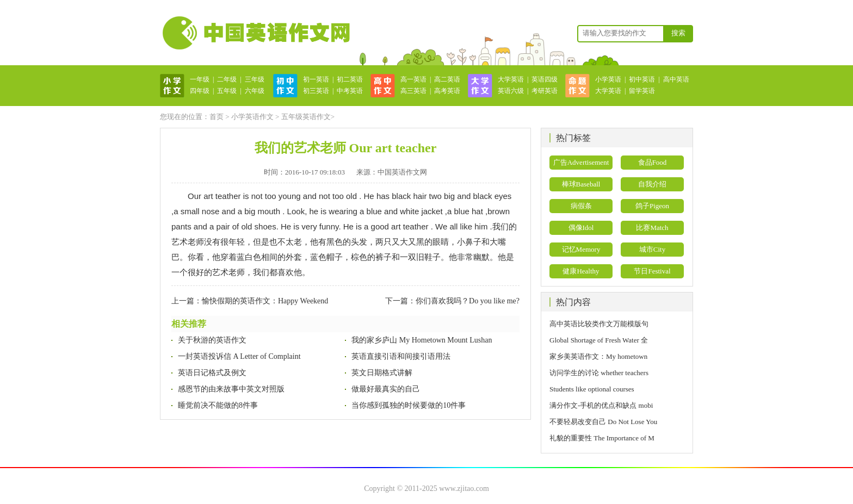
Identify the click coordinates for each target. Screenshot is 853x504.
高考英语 (447, 91)
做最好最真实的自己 (386, 389)
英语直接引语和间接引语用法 (401, 356)
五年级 (227, 91)
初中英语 (642, 79)
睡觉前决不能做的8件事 (218, 405)
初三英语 (316, 91)
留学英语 (642, 91)
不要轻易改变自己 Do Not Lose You (603, 422)
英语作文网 (255, 33)
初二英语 (350, 79)
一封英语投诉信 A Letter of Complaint (239, 356)
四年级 (200, 91)
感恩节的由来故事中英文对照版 (231, 389)
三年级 (255, 79)
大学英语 (511, 79)
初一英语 (316, 79)
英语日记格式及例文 (212, 373)
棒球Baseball (581, 184)
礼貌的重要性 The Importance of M (602, 438)
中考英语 (350, 91)
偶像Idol (581, 228)
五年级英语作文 (306, 117)
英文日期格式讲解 (382, 373)
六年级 (255, 91)
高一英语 (413, 79)
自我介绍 (652, 184)
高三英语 (413, 91)
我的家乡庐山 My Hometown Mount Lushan (422, 340)
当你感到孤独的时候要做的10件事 (409, 405)
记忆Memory (581, 249)
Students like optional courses (595, 389)
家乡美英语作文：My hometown (598, 356)
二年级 (227, 79)
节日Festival (652, 271)
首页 (217, 117)
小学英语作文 (252, 117)
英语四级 (545, 79)
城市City (652, 249)
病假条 (581, 206)
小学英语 (608, 79)
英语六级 (511, 91)
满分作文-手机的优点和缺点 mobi (601, 405)
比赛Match (652, 228)
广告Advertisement (581, 162)
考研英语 (545, 91)
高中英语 (676, 79)
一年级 (200, 79)
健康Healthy (581, 271)
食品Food (653, 162)
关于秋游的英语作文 (212, 340)
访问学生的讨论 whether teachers (599, 373)
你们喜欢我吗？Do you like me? (468, 301)
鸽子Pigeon (652, 206)
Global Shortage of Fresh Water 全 (599, 340)
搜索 (678, 33)
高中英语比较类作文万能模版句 (599, 324)
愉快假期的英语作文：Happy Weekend (265, 301)
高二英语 (447, 79)
